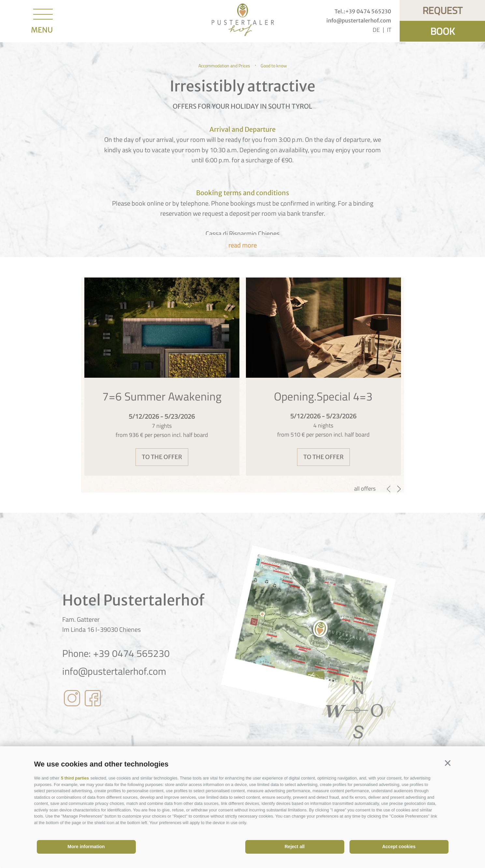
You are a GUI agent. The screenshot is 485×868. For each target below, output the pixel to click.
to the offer (162, 457)
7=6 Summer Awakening (162, 396)
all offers (365, 489)
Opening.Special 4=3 (323, 396)
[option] (162, 377)
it (389, 30)
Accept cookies (399, 847)
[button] (448, 763)
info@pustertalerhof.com (114, 671)
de (376, 30)
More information (86, 847)
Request (442, 10)
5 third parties (75, 778)
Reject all (295, 847)
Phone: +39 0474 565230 (116, 653)
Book (442, 31)
